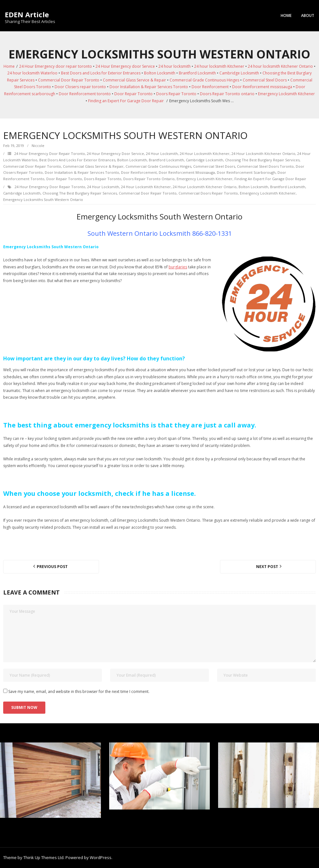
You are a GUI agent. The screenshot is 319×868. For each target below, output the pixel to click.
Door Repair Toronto (133, 94)
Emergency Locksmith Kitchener (286, 94)
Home (286, 15)
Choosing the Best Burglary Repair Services (262, 160)
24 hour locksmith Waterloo (32, 73)
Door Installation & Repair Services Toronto (149, 87)
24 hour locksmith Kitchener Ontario (280, 66)
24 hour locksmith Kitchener (219, 66)
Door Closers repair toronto (80, 87)
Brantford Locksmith (197, 73)
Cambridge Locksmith (239, 73)
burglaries (178, 267)
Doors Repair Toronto (176, 94)
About (308, 15)
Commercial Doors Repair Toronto (208, 193)
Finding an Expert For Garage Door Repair (126, 101)
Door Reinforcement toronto (85, 94)
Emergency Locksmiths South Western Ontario (43, 200)
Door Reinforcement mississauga (262, 87)
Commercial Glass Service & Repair (134, 80)
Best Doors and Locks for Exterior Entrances (101, 73)
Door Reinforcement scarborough (246, 172)
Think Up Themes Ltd (43, 857)
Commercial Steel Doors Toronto (265, 166)
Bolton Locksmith (160, 73)
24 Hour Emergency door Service (125, 66)
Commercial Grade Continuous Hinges (204, 80)
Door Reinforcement (210, 87)
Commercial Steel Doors (265, 80)
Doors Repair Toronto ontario (227, 94)
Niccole (38, 146)
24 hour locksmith (175, 66)
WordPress (101, 857)
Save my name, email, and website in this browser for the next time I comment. (79, 691)
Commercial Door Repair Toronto (69, 80)
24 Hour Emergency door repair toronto (56, 66)
